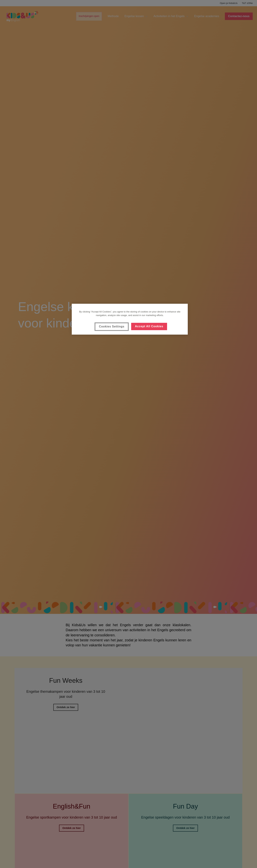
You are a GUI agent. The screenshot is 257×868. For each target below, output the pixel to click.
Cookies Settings (112, 326)
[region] (130, 319)
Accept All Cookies (149, 326)
